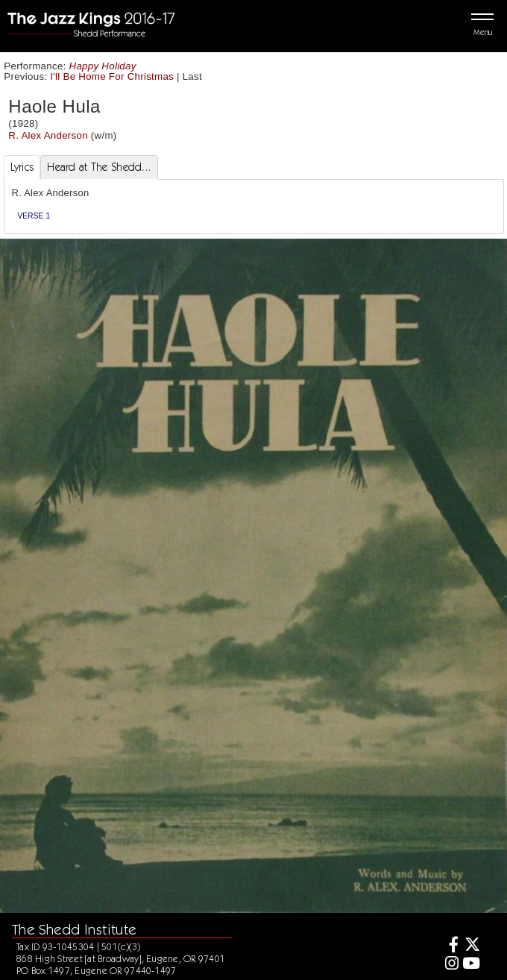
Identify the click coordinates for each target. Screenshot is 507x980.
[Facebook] (449, 946)
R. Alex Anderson (48, 135)
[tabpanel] (254, 207)
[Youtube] (472, 965)
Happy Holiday (103, 66)
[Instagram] (449, 965)
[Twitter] (472, 946)
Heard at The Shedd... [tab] (99, 167)
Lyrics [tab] (22, 167)
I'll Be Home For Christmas (112, 76)
